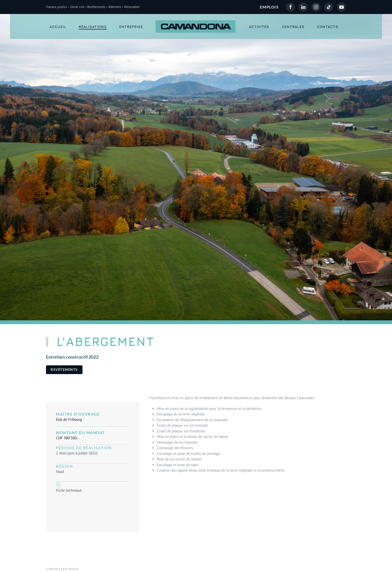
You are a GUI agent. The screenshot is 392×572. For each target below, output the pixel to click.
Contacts (328, 27)
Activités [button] (259, 27)
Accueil (58, 27)
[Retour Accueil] (196, 26)
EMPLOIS (269, 7)
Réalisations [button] (93, 27)
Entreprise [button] (131, 27)
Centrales (293, 27)
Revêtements (64, 370)
